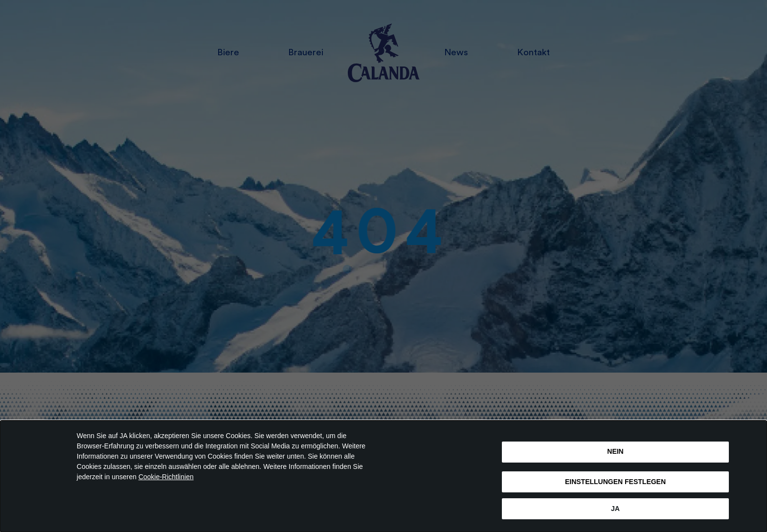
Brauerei (306, 53)
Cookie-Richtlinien (166, 477)
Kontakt (533, 53)
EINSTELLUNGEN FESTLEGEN (615, 482)
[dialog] (383, 476)
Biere (228, 53)
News (456, 53)
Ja (615, 509)
